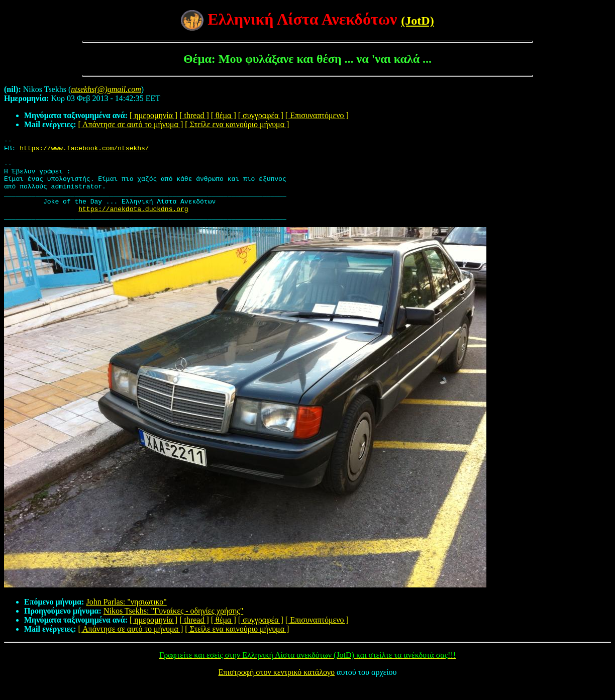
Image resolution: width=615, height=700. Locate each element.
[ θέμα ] (224, 115)
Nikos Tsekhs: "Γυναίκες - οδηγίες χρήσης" (173, 626)
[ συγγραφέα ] (261, 115)
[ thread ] (194, 115)
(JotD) (417, 21)
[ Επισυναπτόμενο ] (317, 115)
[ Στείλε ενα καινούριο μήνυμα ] (237, 124)
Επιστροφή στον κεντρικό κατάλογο (277, 687)
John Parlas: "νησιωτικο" (126, 617)
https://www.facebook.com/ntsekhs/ (84, 151)
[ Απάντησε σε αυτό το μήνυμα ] (131, 124)
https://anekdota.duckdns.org (133, 222)
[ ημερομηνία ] (153, 115)
